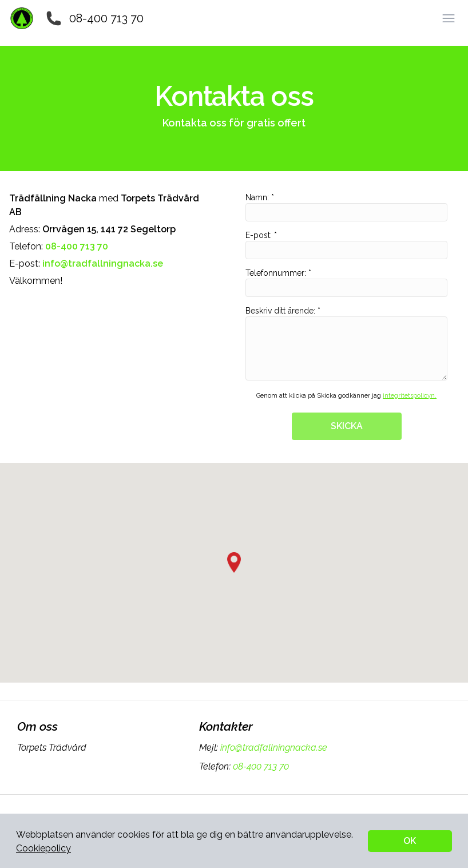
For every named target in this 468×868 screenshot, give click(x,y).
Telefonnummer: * (346, 283)
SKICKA (347, 426)
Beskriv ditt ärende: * (346, 343)
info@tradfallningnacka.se (273, 748)
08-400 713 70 (106, 18)
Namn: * (346, 207)
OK (410, 841)
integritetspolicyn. (410, 396)
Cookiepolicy (43, 848)
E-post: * (346, 245)
